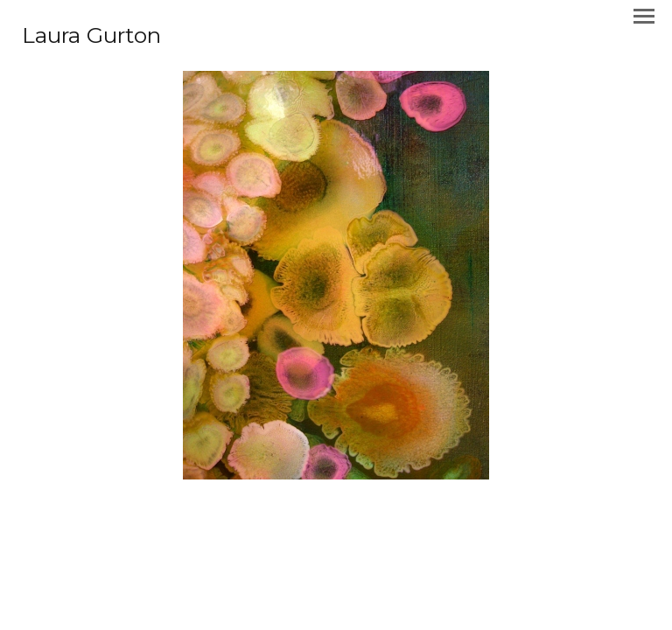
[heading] (91, 38)
